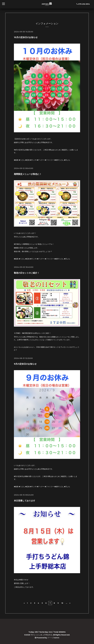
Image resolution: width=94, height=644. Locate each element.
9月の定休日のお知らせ (25, 364)
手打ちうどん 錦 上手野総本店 (41, 634)
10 (62, 603)
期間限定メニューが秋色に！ (28, 174)
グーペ (50, 637)
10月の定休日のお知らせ (26, 37)
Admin (57, 637)
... (66, 603)
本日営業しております (25, 500)
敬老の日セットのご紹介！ (27, 273)
